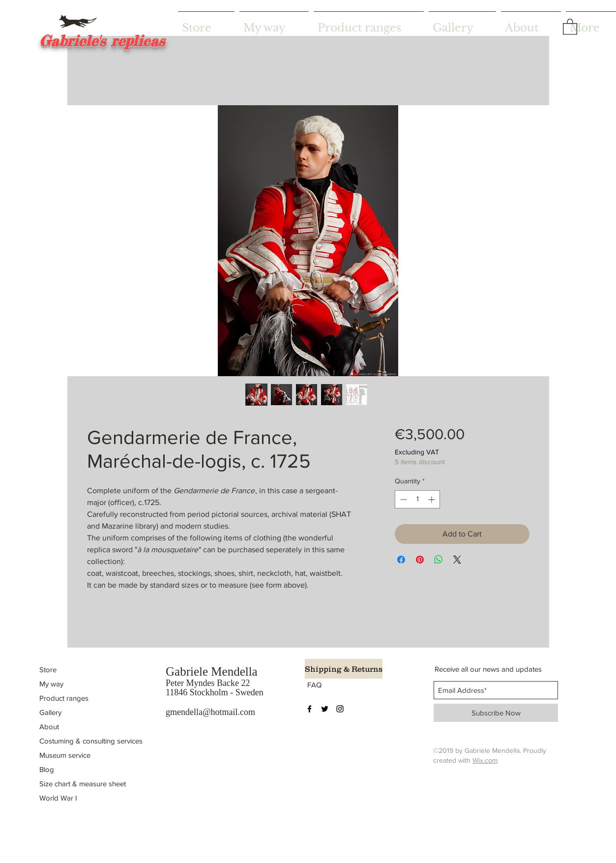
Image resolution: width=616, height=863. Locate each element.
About (49, 727)
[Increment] (432, 499)
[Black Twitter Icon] (325, 709)
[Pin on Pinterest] (420, 560)
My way (51, 684)
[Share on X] (457, 560)
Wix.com (485, 760)
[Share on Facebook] (401, 560)
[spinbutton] (417, 499)
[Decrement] (402, 499)
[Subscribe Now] (496, 713)
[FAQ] (315, 684)
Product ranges (64, 698)
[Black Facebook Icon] (309, 709)
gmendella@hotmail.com (210, 712)
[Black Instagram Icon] (340, 709)
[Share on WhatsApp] (439, 560)
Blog (47, 769)
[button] (570, 26)
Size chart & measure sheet (83, 784)
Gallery (50, 712)
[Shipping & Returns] (344, 669)
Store (48, 670)
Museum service (65, 755)
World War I (58, 798)
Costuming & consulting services (91, 741)
